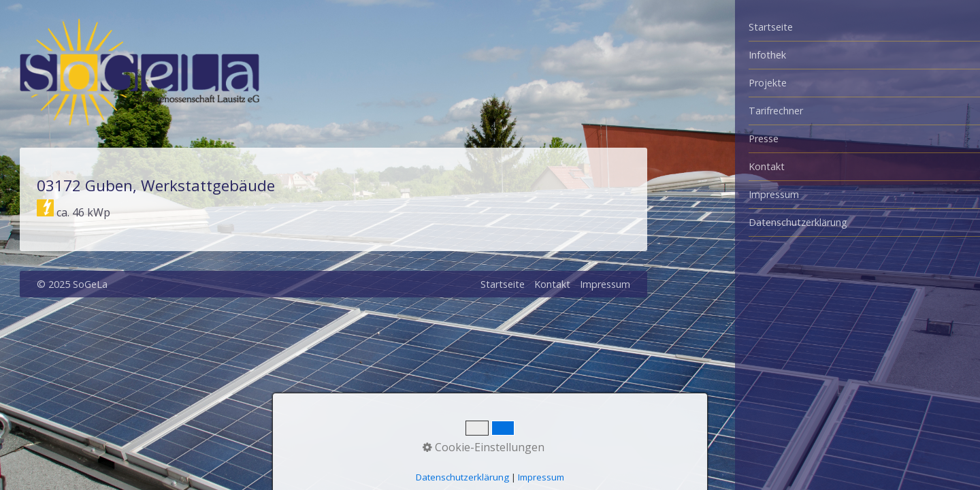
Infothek (767, 55)
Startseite (771, 27)
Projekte (768, 83)
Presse (764, 138)
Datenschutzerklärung (798, 222)
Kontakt (767, 166)
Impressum (774, 194)
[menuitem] (857, 28)
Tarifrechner (776, 111)
